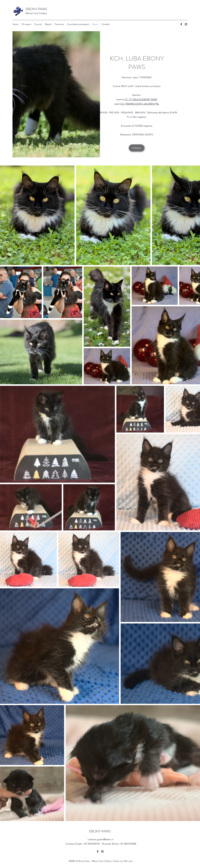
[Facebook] (181, 24)
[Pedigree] (137, 148)
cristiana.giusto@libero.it (100, 839)
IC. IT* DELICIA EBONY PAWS (141, 99)
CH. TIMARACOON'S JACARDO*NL (140, 104)
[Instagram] (186, 24)
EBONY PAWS (37, 9)
